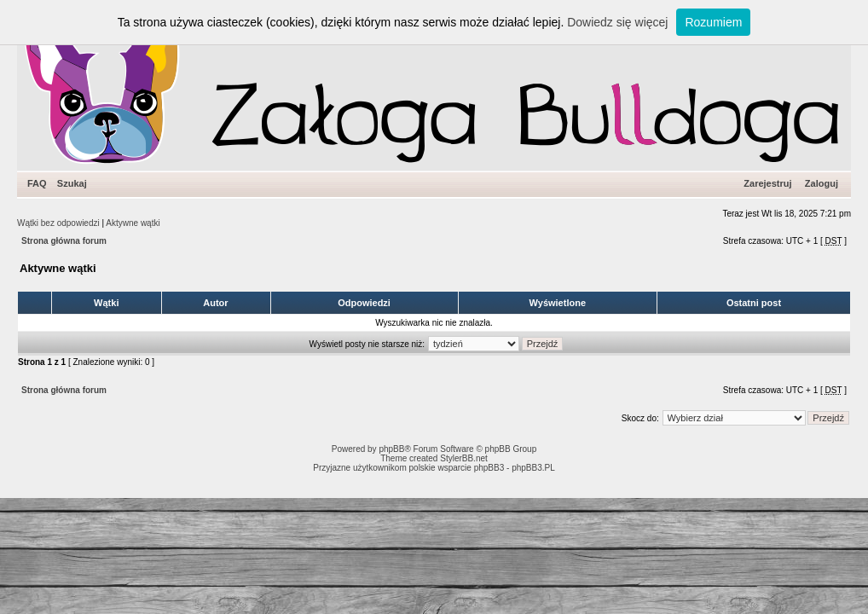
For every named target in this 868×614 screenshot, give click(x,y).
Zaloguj (822, 183)
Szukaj (72, 183)
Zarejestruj (767, 183)
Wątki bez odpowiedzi (58, 223)
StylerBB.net (464, 458)
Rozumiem (713, 22)
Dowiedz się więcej (617, 22)
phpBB (391, 449)
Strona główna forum (64, 241)
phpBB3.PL (533, 468)
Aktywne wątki (133, 223)
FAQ (37, 183)
